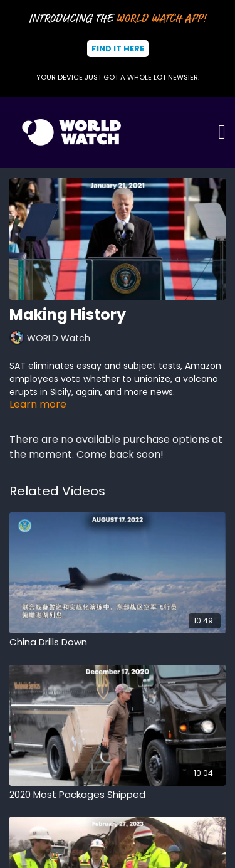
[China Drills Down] (118, 643)
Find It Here (118, 49)
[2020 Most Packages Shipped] (118, 795)
